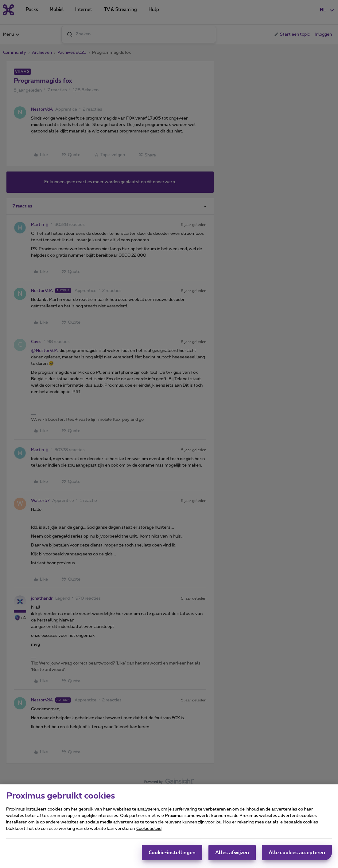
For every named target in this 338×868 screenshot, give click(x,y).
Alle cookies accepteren (297, 853)
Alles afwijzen (232, 853)
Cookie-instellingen (172, 853)
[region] (169, 826)
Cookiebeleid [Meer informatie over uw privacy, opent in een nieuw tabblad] (149, 829)
